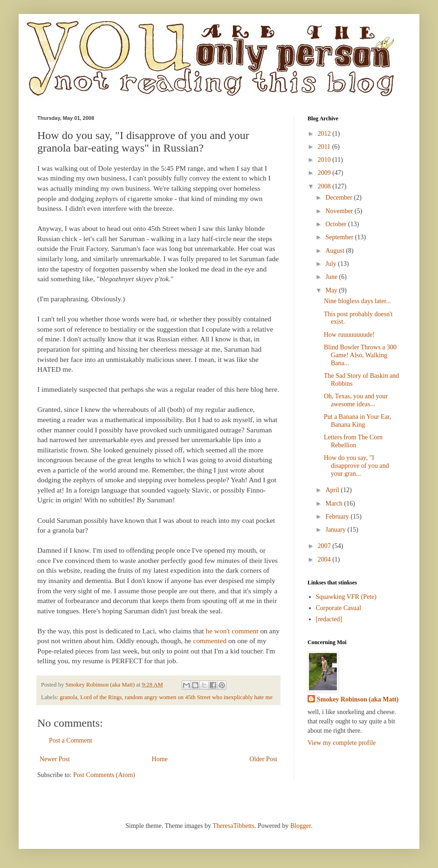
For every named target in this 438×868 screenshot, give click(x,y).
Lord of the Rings (101, 697)
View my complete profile (342, 743)
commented (210, 641)
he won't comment (232, 631)
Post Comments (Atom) (104, 775)
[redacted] (329, 619)
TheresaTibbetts (233, 826)
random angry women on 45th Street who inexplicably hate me (199, 697)
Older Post (264, 759)
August (335, 251)
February (338, 517)
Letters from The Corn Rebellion (353, 441)
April (333, 490)
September (340, 237)
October (337, 224)
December (339, 198)
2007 (325, 546)
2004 (325, 559)
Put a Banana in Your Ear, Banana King (357, 421)
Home (160, 759)
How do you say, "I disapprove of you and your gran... (356, 466)
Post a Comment (71, 740)
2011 (325, 147)
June (332, 277)
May (332, 290)
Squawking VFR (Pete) (346, 597)
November (340, 211)
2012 (325, 134)
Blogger (301, 826)
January (336, 530)
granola (68, 697)
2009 (325, 173)
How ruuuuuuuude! (349, 335)
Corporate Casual (339, 608)
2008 (325, 186)
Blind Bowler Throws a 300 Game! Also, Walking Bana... (360, 355)
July (332, 264)
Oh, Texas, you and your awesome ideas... (356, 400)
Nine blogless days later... (357, 301)
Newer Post (55, 759)
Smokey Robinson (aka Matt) (358, 699)
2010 (325, 160)
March (335, 503)
